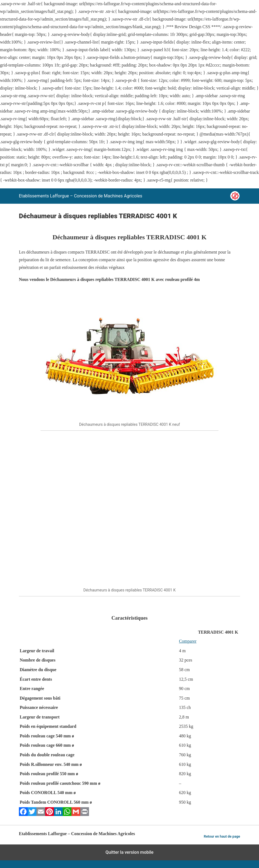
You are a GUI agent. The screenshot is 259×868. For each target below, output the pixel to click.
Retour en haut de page (222, 836)
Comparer (188, 641)
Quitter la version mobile (129, 852)
